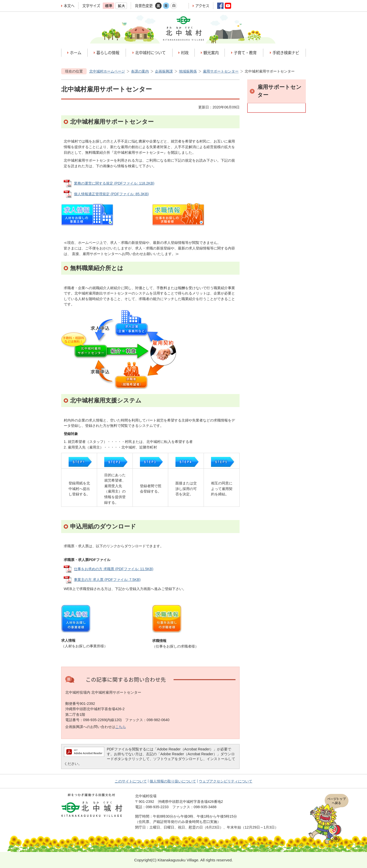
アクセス (202, 6)
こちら (121, 727)
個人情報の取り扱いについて (173, 781)
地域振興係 (188, 71)
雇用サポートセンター (221, 71)
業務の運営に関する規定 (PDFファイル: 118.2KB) (114, 183)
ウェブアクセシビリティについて (226, 781)
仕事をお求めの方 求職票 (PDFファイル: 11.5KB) (114, 569)
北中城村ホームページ (107, 71)
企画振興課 (164, 71)
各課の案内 (140, 71)
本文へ (69, 6)
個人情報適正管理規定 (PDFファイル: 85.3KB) (111, 194)
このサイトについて (131, 781)
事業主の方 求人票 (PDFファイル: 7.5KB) (107, 580)
